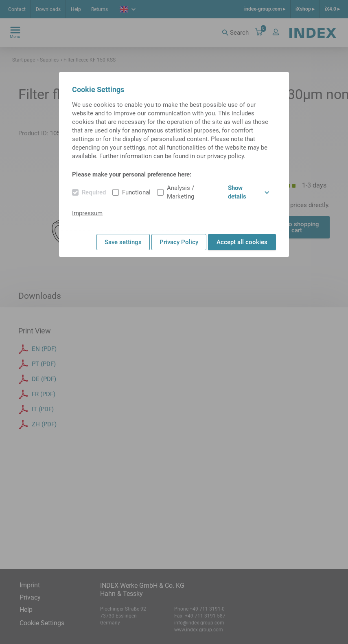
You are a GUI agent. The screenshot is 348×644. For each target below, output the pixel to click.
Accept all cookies (242, 242)
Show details (249, 192)
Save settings (123, 242)
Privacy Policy (179, 242)
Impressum (87, 213)
